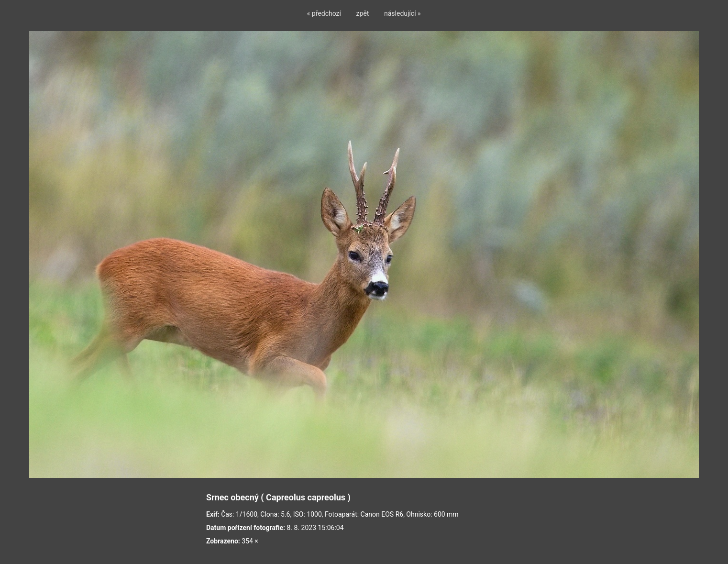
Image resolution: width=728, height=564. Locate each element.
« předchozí (324, 13)
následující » (403, 13)
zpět (363, 13)
